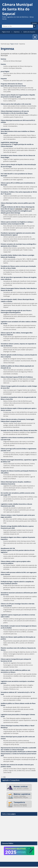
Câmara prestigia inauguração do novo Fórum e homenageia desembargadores (16, 311)
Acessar (34, 23)
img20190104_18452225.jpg (9, 142)
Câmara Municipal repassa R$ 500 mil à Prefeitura (17, 377)
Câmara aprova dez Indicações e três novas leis (16, 104)
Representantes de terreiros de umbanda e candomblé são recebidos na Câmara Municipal (18, 749)
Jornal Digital (5, 71)
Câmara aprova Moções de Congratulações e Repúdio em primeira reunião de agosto (18, 96)
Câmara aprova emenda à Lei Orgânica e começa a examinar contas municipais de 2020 (17, 223)
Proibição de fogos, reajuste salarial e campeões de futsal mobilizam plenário (17, 583)
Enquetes (4, 79)
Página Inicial (6, 32)
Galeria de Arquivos (29, 32)
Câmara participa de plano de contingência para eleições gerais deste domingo (16, 212)
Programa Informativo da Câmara (12, 84)
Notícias (3, 59)
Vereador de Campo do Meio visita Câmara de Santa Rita (19, 430)
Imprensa (17, 32)
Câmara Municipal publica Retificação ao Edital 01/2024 (19, 752)
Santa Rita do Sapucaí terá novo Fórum (13, 86)
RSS (4, 777)
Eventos (3, 64)
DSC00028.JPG (5, 129)
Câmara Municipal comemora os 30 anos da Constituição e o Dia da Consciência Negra (15, 112)
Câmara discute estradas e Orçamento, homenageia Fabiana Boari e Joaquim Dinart (18, 420)
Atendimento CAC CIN (8, 548)
